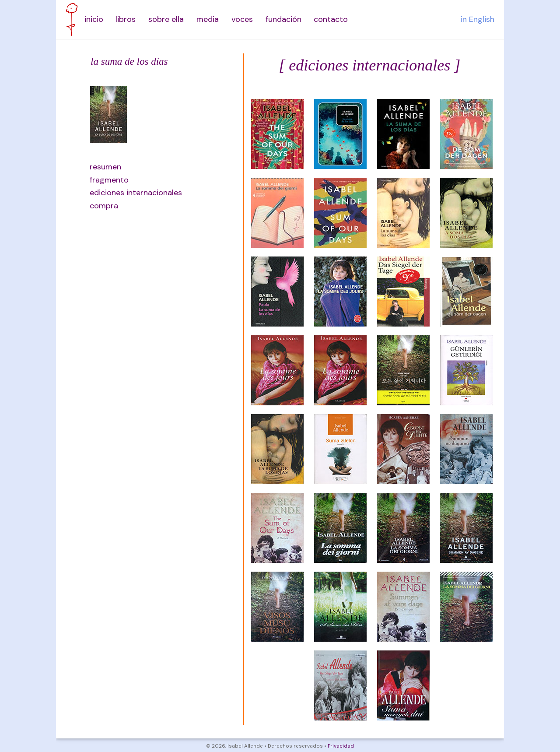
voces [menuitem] (242, 19)
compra (104, 206)
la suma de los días (129, 61)
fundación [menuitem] (283, 19)
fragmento (109, 180)
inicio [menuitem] (94, 19)
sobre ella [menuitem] (166, 19)
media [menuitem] (208, 19)
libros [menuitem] (126, 19)
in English (478, 19)
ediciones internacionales (131, 193)
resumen (105, 167)
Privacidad (341, 746)
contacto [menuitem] (331, 19)
